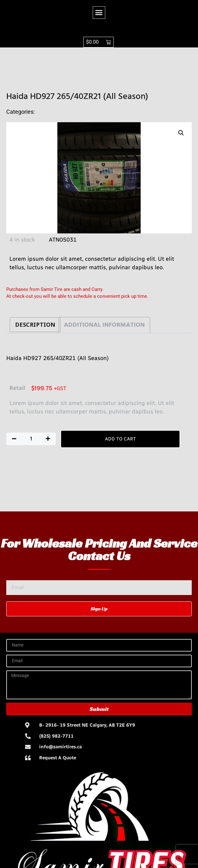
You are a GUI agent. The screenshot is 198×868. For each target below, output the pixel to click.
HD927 (73, 112)
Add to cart (120, 439)
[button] (99, 13)
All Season (49, 112)
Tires (91, 112)
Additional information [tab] (104, 325)
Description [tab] (35, 325)
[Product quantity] (31, 439)
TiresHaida (113, 112)
